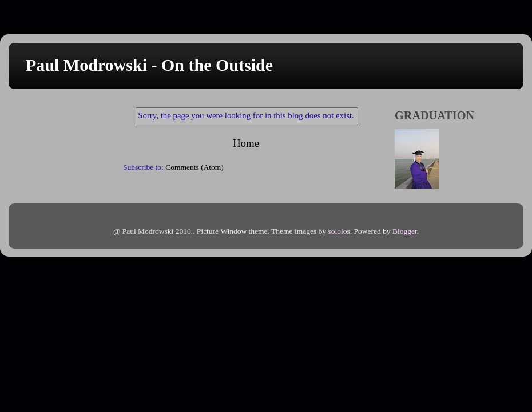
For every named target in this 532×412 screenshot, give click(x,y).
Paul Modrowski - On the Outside (149, 65)
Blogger (405, 231)
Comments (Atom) (194, 167)
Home (246, 143)
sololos (339, 231)
